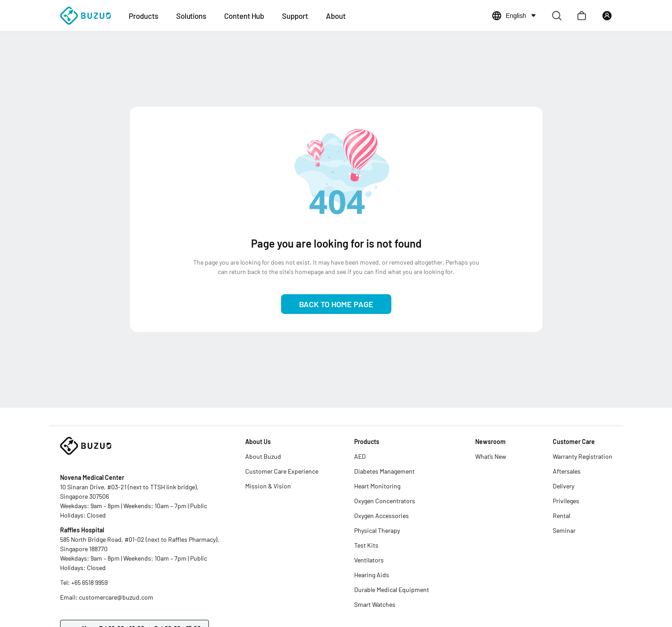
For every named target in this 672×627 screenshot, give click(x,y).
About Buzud (263, 456)
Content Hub (244, 16)
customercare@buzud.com (116, 597)
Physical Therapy (377, 530)
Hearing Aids (372, 575)
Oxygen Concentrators (385, 501)
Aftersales (567, 471)
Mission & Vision (268, 486)
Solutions (191, 16)
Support (295, 16)
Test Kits (366, 545)
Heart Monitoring (377, 486)
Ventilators (369, 560)
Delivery (564, 486)
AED (360, 456)
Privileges (566, 501)
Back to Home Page (336, 304)
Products (143, 16)
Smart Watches (375, 604)
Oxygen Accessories (382, 516)
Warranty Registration (583, 456)
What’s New (491, 456)
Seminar (564, 530)
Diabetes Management (384, 471)
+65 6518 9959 (89, 582)
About (336, 16)
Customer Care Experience (282, 471)
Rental (561, 516)
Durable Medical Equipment (392, 590)
